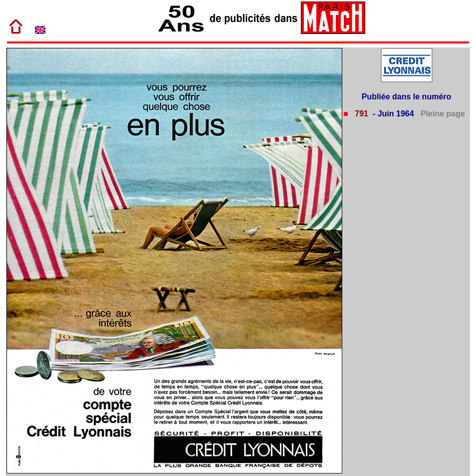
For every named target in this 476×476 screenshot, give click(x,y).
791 (360, 114)
